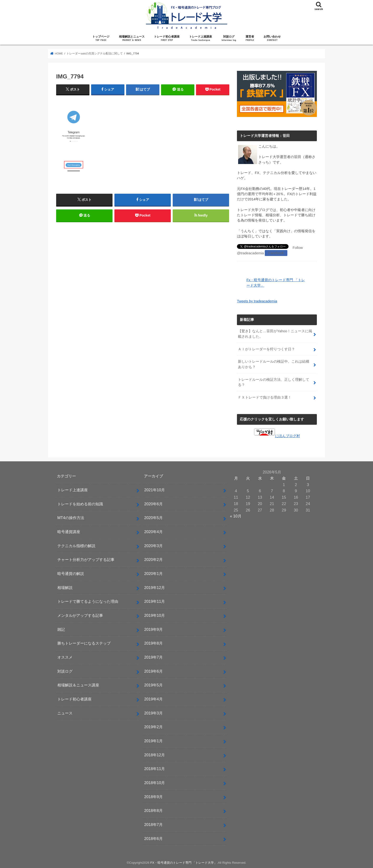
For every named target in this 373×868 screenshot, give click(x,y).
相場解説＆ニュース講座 (78, 685)
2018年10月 (155, 782)
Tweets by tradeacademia (257, 301)
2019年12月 (155, 587)
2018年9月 (153, 796)
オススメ (65, 657)
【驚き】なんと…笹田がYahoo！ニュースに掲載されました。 (275, 334)
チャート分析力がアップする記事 (86, 559)
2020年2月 (153, 559)
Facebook (276, 253)
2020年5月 (153, 517)
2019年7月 (153, 657)
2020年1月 (153, 573)
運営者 (250, 38)
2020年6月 (153, 503)
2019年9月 (153, 629)
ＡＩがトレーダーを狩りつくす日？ (266, 349)
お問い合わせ (272, 38)
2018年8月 (153, 810)
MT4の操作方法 (71, 517)
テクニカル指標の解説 (76, 545)
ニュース (65, 713)
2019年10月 (155, 615)
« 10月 (236, 516)
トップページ (101, 38)
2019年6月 (153, 671)
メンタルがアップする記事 (80, 615)
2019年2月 (153, 727)
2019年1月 (153, 741)
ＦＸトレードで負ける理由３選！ (265, 397)
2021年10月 (155, 490)
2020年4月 (153, 531)
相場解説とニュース (132, 38)
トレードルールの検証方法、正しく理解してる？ (274, 382)
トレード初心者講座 (167, 38)
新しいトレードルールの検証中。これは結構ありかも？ (274, 364)
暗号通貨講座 (69, 531)
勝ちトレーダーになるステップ (84, 643)
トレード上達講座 (201, 38)
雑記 (61, 629)
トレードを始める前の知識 (80, 503)
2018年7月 (153, 824)
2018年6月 (153, 838)
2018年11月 (155, 768)
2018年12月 (155, 754)
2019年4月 (153, 699)
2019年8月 (153, 643)
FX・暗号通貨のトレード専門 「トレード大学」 (184, 862)
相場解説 (65, 587)
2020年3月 (153, 545)
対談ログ (229, 38)
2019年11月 (155, 601)
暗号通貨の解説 (71, 573)
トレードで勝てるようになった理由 (88, 601)
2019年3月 (153, 713)
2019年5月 (153, 685)
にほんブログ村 (277, 435)
